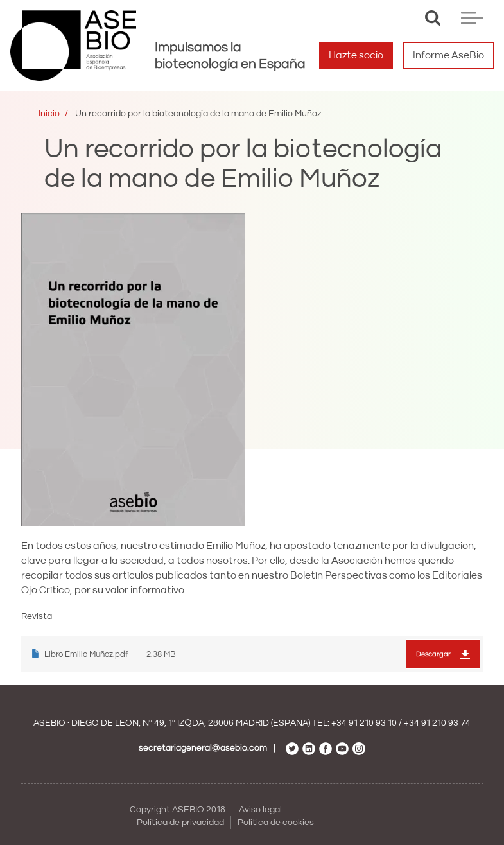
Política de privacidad (180, 823)
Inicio (49, 114)
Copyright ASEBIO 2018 (178, 810)
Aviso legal (260, 810)
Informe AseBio (448, 55)
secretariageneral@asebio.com (203, 748)
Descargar (433, 654)
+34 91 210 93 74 (437, 723)
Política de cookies (276, 823)
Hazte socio (356, 55)
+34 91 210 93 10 (364, 723)
